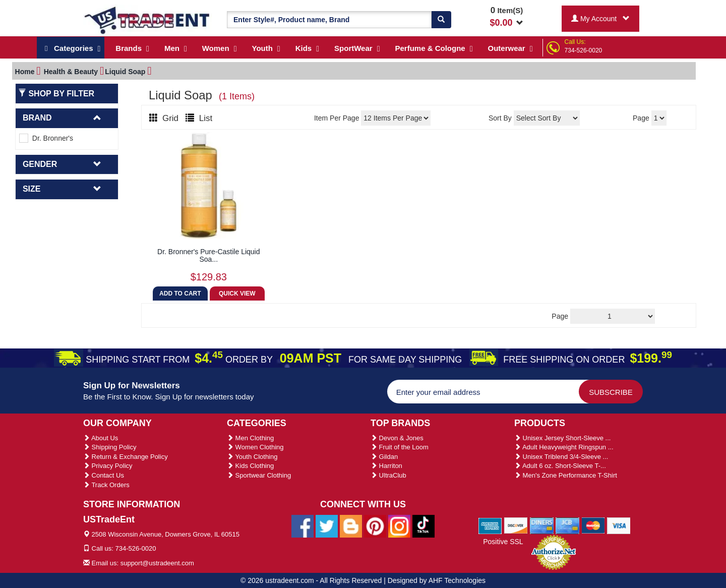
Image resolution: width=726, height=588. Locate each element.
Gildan (384, 457)
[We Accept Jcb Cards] (567, 525)
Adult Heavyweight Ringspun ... (564, 447)
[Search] (441, 20)
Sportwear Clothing (259, 475)
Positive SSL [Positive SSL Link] (503, 542)
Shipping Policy (110, 447)
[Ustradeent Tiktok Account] (423, 525)
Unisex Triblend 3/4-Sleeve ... (561, 457)
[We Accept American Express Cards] (490, 525)
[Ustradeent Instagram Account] (399, 525)
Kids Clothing (250, 466)
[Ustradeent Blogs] (351, 525)
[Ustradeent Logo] (147, 20)
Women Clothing (255, 447)
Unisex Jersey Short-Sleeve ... (562, 438)
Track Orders (106, 485)
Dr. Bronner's (46, 138)
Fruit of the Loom (400, 447)
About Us (101, 438)
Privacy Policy (108, 466)
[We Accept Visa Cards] (619, 525)
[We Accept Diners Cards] (542, 525)
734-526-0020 (584, 50)
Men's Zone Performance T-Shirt (566, 475)
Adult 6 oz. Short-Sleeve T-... (560, 466)
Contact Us (104, 475)
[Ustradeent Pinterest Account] (375, 525)
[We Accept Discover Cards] (516, 525)
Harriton (386, 466)
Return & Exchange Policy (126, 457)
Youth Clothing (252, 457)
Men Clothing (250, 438)
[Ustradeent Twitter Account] (327, 525)
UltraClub (388, 475)
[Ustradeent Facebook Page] (302, 525)
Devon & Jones (397, 438)
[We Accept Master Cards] (593, 525)
